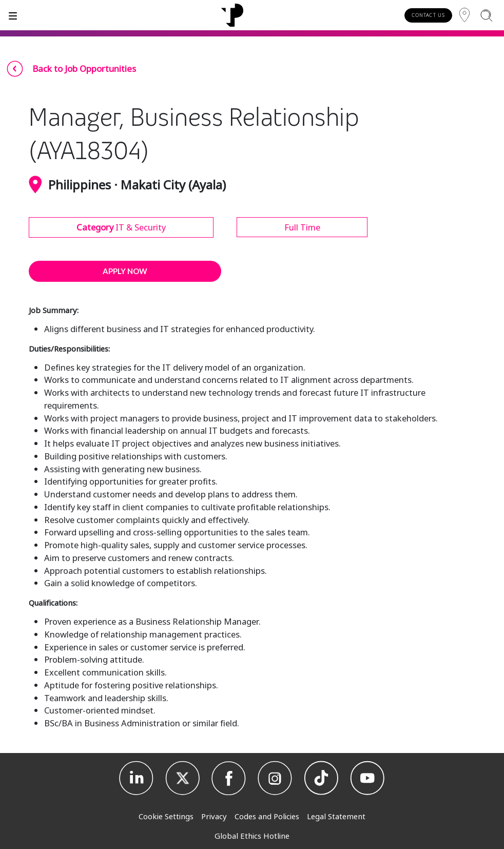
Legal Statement (336, 816)
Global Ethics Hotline (252, 836)
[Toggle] (13, 15)
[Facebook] (229, 778)
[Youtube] (367, 778)
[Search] (486, 15)
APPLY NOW (125, 271)
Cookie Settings (166, 816)
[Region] (464, 15)
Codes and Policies (267, 816)
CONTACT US (428, 15)
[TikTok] (321, 778)
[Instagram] (275, 778)
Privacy (214, 816)
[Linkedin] (137, 778)
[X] (183, 778)
